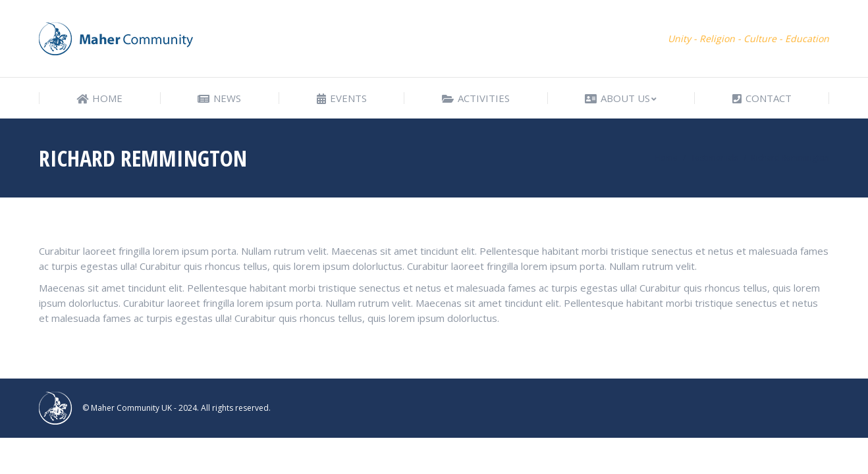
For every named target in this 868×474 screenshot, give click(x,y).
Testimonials (715, 158)
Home (666, 158)
